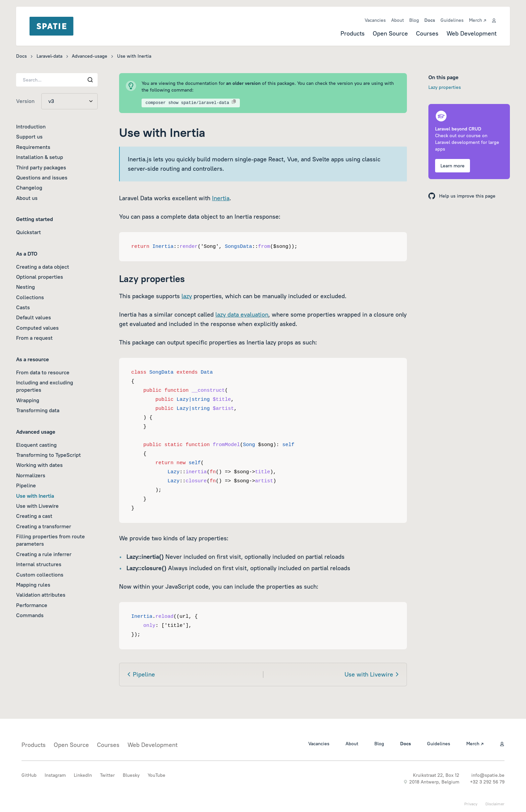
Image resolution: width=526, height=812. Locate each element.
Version (25, 101)
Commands (30, 615)
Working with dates (39, 465)
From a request (34, 338)
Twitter (107, 775)
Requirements (33, 147)
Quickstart (29, 232)
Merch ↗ (478, 20)
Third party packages (41, 167)
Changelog (29, 187)
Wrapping (28, 400)
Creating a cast (34, 516)
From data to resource (43, 372)
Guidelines (452, 20)
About (398, 20)
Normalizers (31, 475)
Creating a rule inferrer (44, 554)
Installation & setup (40, 157)
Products (353, 33)
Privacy (471, 804)
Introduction (31, 126)
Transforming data (38, 410)
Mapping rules (33, 585)
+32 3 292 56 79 (487, 782)
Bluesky (131, 775)
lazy (187, 296)
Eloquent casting (36, 445)
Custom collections (40, 575)
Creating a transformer (44, 526)
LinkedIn (83, 775)
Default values (34, 317)
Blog (414, 20)
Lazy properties (445, 87)
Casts (23, 307)
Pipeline (26, 485)
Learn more (453, 166)
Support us (29, 137)
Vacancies (375, 20)
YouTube (156, 775)
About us (27, 198)
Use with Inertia (35, 496)
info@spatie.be (488, 775)
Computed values (37, 328)
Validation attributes (41, 595)
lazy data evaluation (242, 314)
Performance (32, 605)
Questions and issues (42, 177)
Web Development (471, 33)
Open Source (390, 33)
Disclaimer (495, 804)
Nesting (25, 287)
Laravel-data (49, 56)
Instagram (55, 775)
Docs (430, 20)
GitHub (29, 775)
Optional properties (40, 277)
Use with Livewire (37, 506)
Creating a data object (43, 267)
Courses (427, 33)
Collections (30, 297)
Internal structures (39, 564)
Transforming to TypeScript (48, 455)
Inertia (221, 198)
